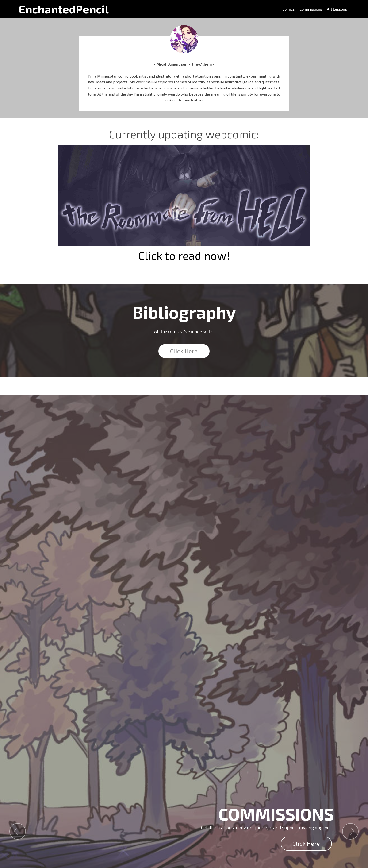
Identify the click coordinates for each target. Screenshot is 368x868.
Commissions (311, 9)
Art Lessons (337, 9)
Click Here (184, 351)
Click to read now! (184, 255)
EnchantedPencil (64, 9)
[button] (18, 831)
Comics (288, 9)
